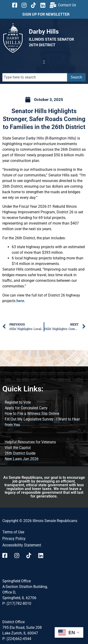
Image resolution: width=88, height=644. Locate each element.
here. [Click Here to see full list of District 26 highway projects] (21, 301)
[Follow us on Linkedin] (44, 5)
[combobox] (35, 77)
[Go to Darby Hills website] (44, 32)
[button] (44, 62)
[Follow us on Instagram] (26, 5)
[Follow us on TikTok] (35, 5)
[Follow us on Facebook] (16, 5)
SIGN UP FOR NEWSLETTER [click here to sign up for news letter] (46, 14)
